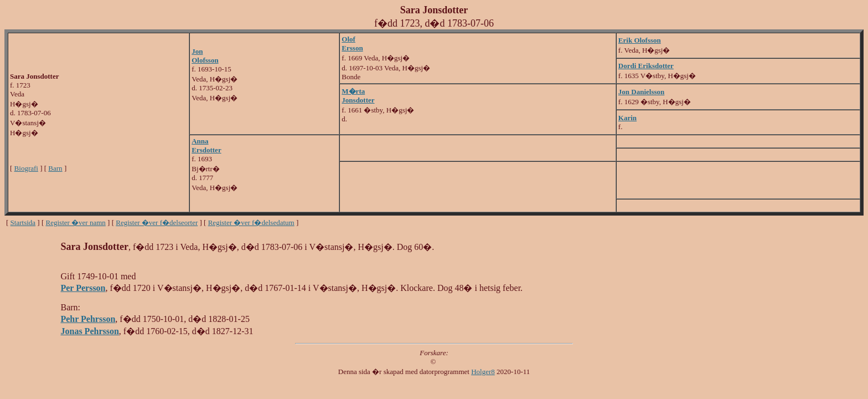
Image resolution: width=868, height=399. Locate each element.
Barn (55, 168)
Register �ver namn (76, 222)
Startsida (23, 222)
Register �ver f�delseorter (157, 222)
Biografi (26, 168)
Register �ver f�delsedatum (251, 222)
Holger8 (483, 372)
